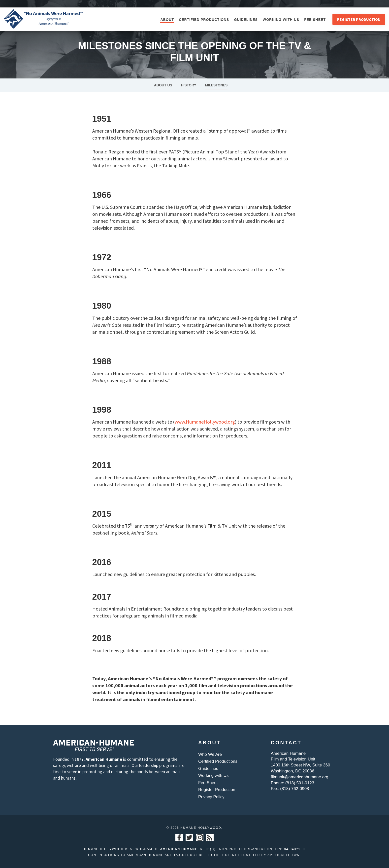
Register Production (359, 19)
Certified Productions (204, 20)
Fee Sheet (315, 20)
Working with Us (281, 20)
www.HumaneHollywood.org (205, 422)
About (167, 20)
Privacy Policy (211, 797)
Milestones (216, 85)
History (188, 85)
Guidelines (246, 20)
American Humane (104, 759)
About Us (163, 85)
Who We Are (210, 754)
